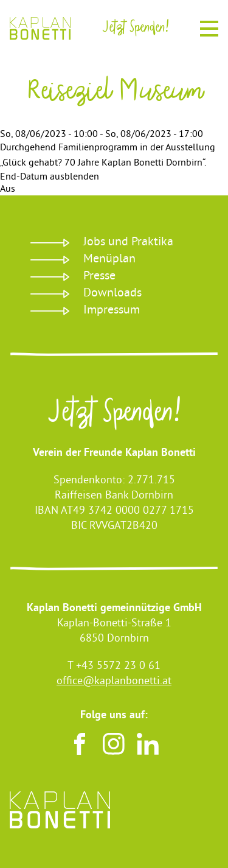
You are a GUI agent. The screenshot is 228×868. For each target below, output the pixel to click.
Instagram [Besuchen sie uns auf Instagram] (114, 744)
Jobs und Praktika (128, 243)
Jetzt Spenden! (114, 416)
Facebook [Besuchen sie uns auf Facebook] (80, 744)
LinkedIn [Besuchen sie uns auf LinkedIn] (148, 744)
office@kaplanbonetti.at (114, 681)
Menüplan (109, 260)
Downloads (112, 294)
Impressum (112, 311)
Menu (209, 27)
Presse (99, 277)
